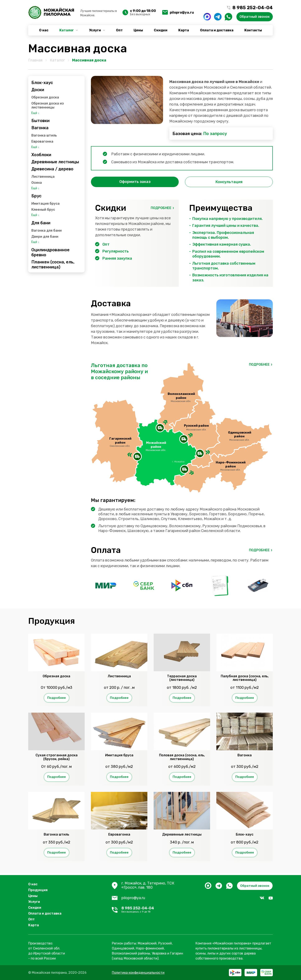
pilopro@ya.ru (182, 12)
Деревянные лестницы (55, 162)
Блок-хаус (42, 83)
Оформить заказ (135, 182)
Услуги (95, 30)
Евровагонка (42, 141)
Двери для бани (45, 237)
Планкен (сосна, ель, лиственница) (53, 264)
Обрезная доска (45, 97)
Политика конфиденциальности (138, 973)
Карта (184, 30)
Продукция (38, 890)
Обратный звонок (255, 17)
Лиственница (43, 177)
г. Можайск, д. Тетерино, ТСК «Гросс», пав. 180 (148, 886)
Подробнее (161, 208)
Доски (38, 90)
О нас (44, 30)
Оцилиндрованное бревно (50, 252)
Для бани (41, 223)
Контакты (253, 30)
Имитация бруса (45, 204)
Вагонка (40, 128)
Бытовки (40, 121)
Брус (36, 196)
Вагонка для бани (47, 230)
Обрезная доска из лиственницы (48, 105)
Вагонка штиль (44, 135)
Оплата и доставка (217, 30)
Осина (37, 183)
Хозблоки (41, 155)
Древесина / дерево (52, 169)
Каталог (67, 30)
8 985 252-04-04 (155, 910)
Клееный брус (43, 210)
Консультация (229, 182)
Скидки (161, 30)
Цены (138, 30)
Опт (119, 30)
